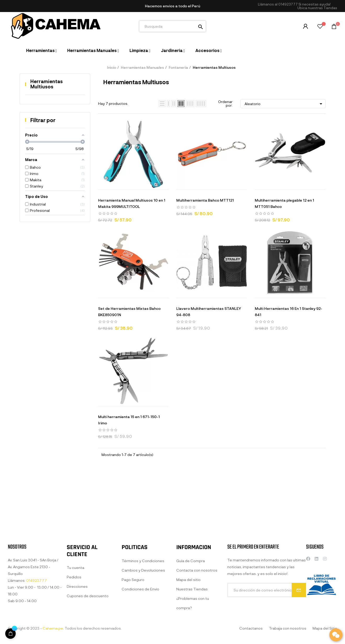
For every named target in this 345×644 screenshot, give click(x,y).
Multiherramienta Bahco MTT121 (205, 200)
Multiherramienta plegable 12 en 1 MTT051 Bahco (284, 203)
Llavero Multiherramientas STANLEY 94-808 (209, 312)
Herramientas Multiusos (47, 84)
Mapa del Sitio (325, 628)
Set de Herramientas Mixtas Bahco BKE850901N (129, 312)
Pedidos (74, 633)
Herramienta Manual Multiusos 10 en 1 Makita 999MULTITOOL (132, 203)
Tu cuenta (75, 624)
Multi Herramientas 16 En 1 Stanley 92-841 (289, 312)
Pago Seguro (133, 636)
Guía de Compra (191, 620)
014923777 (288, 4)
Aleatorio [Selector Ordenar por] (284, 104)
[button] (317, 8)
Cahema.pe (53, 628)
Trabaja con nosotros (288, 628)
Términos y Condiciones (143, 617)
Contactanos (251, 628)
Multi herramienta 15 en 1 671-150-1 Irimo (129, 420)
